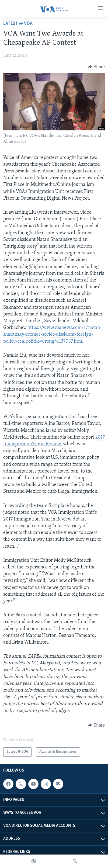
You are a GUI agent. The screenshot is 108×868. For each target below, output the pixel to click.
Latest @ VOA (18, 24)
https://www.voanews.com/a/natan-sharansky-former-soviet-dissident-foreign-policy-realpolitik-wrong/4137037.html (53, 334)
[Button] (96, 67)
